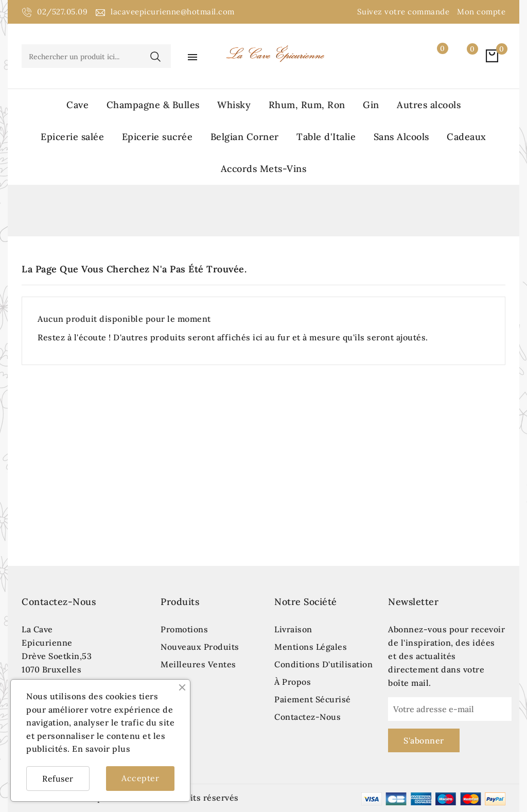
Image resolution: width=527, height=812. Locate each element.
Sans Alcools (401, 137)
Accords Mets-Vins (264, 169)
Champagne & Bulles (153, 105)
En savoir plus (101, 749)
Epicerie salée (72, 137)
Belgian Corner (245, 137)
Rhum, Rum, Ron (307, 105)
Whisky (234, 105)
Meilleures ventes (198, 664)
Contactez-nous (59, 602)
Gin (371, 105)
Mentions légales (311, 647)
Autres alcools (429, 105)
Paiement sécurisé (313, 699)
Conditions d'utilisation (323, 664)
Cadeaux (467, 137)
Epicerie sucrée (157, 137)
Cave (77, 105)
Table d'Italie (326, 137)
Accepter (140, 778)
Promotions (184, 629)
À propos (293, 682)
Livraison (293, 629)
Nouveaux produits (200, 647)
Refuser (58, 779)
